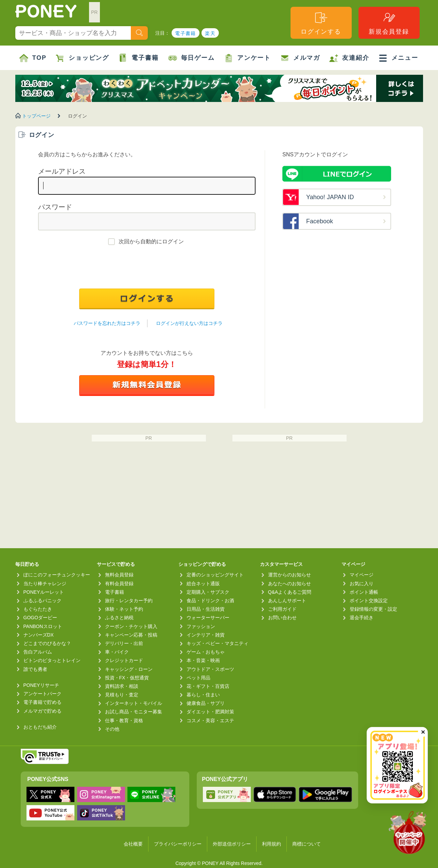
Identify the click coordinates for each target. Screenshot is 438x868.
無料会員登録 (119, 575)
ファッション (201, 626)
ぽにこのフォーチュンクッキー (57, 575)
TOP (33, 58)
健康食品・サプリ (206, 703)
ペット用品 (198, 678)
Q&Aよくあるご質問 (290, 592)
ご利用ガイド (282, 609)
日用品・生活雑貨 (206, 609)
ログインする (321, 23)
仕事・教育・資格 (124, 721)
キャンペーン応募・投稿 (131, 635)
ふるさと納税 (119, 618)
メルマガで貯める (42, 711)
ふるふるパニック (42, 601)
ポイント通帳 (364, 592)
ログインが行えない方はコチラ (189, 323)
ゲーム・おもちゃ (206, 652)
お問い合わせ (282, 618)
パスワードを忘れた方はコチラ (107, 323)
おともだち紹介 (40, 727)
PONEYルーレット (44, 592)
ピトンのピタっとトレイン (52, 660)
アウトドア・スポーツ (210, 669)
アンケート (248, 58)
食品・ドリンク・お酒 (210, 601)
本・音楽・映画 (203, 660)
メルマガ (300, 58)
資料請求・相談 (122, 686)
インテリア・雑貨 (206, 635)
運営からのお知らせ (290, 575)
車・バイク (117, 652)
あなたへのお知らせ (290, 584)
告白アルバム (38, 652)
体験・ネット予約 (124, 609)
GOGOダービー (40, 618)
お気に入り (362, 584)
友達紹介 (349, 58)
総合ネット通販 (203, 584)
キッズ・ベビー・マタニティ (217, 643)
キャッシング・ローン (129, 669)
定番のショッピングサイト (215, 575)
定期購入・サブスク (208, 592)
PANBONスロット (43, 626)
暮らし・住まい (203, 695)
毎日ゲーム (191, 58)
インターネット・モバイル (134, 703)
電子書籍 (186, 33)
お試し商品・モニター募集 (134, 712)
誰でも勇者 (35, 669)
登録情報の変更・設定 (373, 609)
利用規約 (271, 844)
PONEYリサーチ (41, 685)
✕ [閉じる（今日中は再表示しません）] (423, 732)
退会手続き (362, 618)
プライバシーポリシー (178, 844)
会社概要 (133, 844)
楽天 (210, 33)
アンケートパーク (42, 694)
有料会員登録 (119, 584)
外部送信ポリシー (232, 844)
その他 (112, 729)
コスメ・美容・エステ (210, 721)
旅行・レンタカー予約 (129, 601)
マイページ (362, 575)
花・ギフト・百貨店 (208, 686)
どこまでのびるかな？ (47, 643)
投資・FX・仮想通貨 (127, 678)
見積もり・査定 (122, 695)
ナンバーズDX (39, 635)
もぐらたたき (38, 609)
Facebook (320, 221)
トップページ (36, 116)
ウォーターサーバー (208, 618)
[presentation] (147, 268)
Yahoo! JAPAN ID (330, 197)
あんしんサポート (287, 601)
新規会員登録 (389, 23)
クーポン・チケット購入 (131, 626)
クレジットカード (124, 660)
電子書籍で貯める (42, 702)
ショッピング (82, 58)
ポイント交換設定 (369, 601)
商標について (306, 844)
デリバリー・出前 (124, 643)
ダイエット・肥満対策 (210, 712)
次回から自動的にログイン (151, 241)
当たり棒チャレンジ (45, 584)
